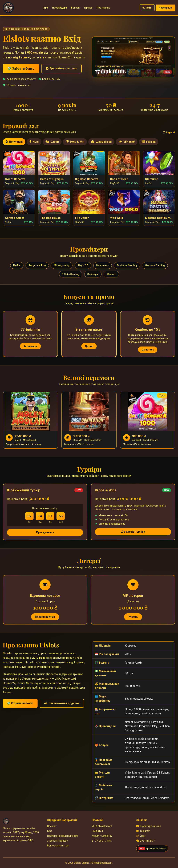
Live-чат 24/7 (145, 841)
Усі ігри (169, 132)
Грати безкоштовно (61, 68)
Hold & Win (75, 142)
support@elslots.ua (149, 826)
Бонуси (75, 8)
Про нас (52, 826)
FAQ (50, 831)
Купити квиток (45, 617)
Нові (34, 142)
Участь (133, 617)
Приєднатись (45, 532)
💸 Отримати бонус (20, 703)
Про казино (103, 8)
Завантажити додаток (62, 703)
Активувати (30, 346)
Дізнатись (148, 350)
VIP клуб (127, 142)
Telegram (143, 831)
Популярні (14, 142)
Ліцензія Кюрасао (58, 841)
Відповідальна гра (58, 846)
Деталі (89, 346)
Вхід (147, 8)
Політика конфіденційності (63, 836)
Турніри (88, 8)
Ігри (46, 8)
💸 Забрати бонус (21, 68)
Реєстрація (166, 8)
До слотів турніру (133, 532)
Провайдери (60, 8)
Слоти (52, 142)
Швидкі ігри (101, 142)
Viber (141, 836)
